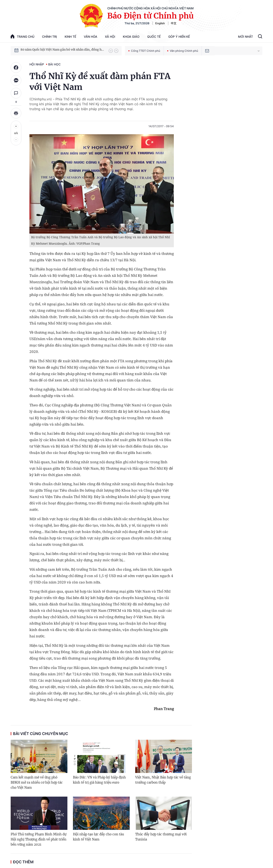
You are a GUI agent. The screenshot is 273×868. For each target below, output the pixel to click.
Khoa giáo (131, 37)
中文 (174, 23)
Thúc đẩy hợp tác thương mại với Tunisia (161, 837)
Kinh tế (70, 37)
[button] (111, 51)
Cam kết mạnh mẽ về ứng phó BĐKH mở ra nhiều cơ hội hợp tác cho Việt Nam (37, 782)
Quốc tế (154, 37)
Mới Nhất (245, 37)
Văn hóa (91, 37)
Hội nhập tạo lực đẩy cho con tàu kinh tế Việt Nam (98, 837)
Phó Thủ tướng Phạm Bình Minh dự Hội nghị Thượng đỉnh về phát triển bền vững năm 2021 (38, 839)
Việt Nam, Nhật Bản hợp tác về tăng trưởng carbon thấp (163, 780)
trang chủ (23, 36)
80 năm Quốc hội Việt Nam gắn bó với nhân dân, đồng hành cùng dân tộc (62, 51)
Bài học (54, 64)
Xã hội (110, 37)
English (160, 23)
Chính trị (49, 37)
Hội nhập (37, 64)
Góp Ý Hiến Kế (179, 37)
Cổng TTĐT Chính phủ (144, 51)
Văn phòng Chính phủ (183, 51)
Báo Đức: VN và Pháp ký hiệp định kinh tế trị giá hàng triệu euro (99, 780)
